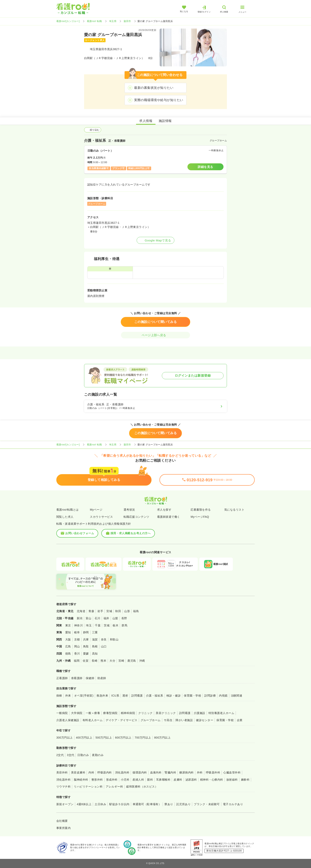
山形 (127, 611)
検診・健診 (174, 696)
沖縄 (142, 661)
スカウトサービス (101, 517)
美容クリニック (166, 713)
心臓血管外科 (232, 772)
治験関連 (237, 696)
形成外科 (112, 780)
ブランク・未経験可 (207, 804)
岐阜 (77, 632)
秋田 (118, 611)
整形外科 (97, 780)
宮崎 (121, 661)
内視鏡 (223, 696)
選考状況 (129, 510)
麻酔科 (245, 780)
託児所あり (183, 804)
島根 (95, 646)
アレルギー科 (114, 787)
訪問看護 (137, 696)
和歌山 (114, 639)
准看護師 (77, 678)
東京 (68, 625)
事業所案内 (63, 828)
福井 (106, 618)
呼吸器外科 (213, 772)
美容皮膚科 (78, 772)
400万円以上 (84, 738)
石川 (97, 618)
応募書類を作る (201, 510)
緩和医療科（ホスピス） (142, 787)
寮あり (169, 804)
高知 (95, 654)
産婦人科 (138, 780)
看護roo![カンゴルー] (68, 21)
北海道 (81, 611)
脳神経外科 (81, 780)
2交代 (60, 755)
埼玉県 (113, 21)
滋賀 (95, 639)
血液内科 (156, 772)
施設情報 (165, 121)
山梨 (115, 618)
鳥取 (86, 646)
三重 (95, 632)
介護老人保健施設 (68, 720)
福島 (136, 611)
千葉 (98, 625)
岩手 (100, 611)
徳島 (68, 654)
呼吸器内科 (105, 772)
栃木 (116, 625)
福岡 (77, 661)
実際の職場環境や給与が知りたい (159, 100)
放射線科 (232, 780)
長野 (124, 618)
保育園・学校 (192, 696)
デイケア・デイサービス (121, 720)
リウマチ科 (63, 787)
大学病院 (77, 713)
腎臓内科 (170, 772)
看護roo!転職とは (68, 510)
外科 (200, 772)
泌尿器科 (191, 780)
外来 (68, 696)
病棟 (59, 696)
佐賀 (86, 661)
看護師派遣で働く (169, 517)
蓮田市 (127, 21)
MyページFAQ (200, 517)
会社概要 (62, 821)
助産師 (102, 678)
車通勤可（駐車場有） (147, 804)
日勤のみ (83, 755)
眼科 (150, 780)
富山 (89, 618)
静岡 (86, 632)
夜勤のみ (98, 755)
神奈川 (78, 625)
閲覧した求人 (65, 517)
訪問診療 (210, 696)
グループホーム (151, 720)
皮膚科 (178, 780)
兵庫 (86, 639)
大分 (112, 661)
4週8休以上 (84, 804)
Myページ (96, 510)
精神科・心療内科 (212, 780)
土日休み (100, 804)
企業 (240, 720)
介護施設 (200, 713)
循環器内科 (140, 772)
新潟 (80, 618)
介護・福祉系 (155, 696)
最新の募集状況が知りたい (154, 88)
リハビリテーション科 (88, 787)
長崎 (95, 661)
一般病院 (62, 713)
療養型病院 (110, 713)
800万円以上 (163, 738)
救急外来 (102, 696)
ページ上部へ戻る (155, 335)
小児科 (125, 780)
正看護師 (62, 678)
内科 (91, 772)
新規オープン (65, 804)
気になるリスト (234, 510)
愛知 (68, 632)
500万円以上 (104, 738)
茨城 (107, 625)
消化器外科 (63, 780)
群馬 (124, 625)
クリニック (145, 713)
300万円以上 (65, 738)
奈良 (104, 639)
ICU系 (115, 696)
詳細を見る (205, 167)
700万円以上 (143, 738)
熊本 (103, 661)
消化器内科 (122, 772)
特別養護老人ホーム (221, 713)
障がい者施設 (184, 720)
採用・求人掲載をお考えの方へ (128, 533)
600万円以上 (123, 738)
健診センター (205, 720)
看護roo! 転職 (94, 21)
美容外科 (62, 772)
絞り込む (93, 130)
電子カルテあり (233, 804)
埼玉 (89, 625)
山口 (104, 646)
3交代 (71, 755)
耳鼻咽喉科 (163, 780)
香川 (77, 654)
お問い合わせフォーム (77, 533)
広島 (68, 646)
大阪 (68, 639)
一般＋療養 (93, 713)
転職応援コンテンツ (136, 517)
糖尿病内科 (186, 772)
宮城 (109, 611)
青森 (91, 611)
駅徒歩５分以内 (119, 804)
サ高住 (168, 720)
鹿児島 (132, 661)
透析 (125, 696)
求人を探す (164, 510)
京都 (77, 639)
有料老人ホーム (93, 720)
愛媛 (86, 654)
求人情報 (146, 121)
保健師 (90, 678)
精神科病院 (128, 713)
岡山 (77, 646)
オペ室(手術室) (84, 696)
